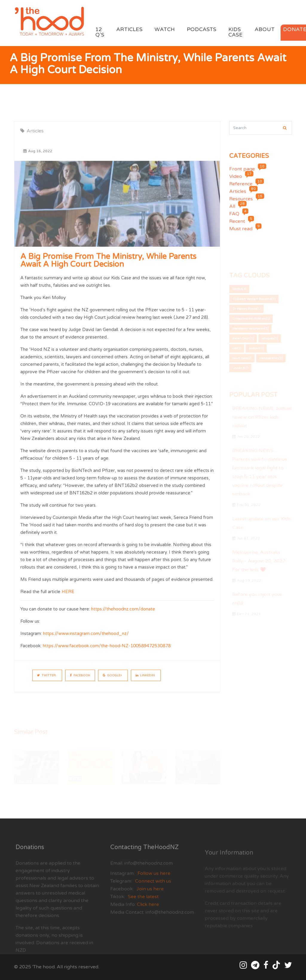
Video (236, 182)
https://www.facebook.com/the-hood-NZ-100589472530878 (107, 651)
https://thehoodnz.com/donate (123, 614)
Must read (241, 234)
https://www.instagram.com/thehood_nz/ (86, 639)
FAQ (234, 219)
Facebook (80, 681)
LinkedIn (145, 681)
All (232, 212)
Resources (241, 204)
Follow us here (154, 884)
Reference (241, 189)
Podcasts (202, 29)
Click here (147, 915)
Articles (129, 29)
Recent (237, 227)
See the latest (143, 908)
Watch (165, 29)
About (265, 29)
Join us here (150, 900)
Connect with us (153, 892)
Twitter (46, 681)
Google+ (112, 681)
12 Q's (100, 32)
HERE (68, 597)
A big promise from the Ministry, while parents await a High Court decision (108, 265)
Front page (242, 174)
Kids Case (235, 32)
